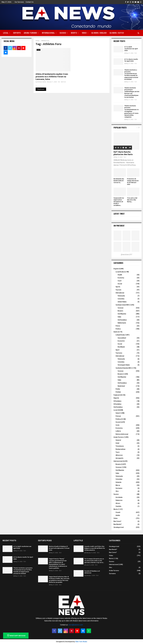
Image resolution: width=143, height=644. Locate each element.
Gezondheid (122, 338)
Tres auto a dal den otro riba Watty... (132, 200)
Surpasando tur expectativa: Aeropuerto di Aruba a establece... (119, 202)
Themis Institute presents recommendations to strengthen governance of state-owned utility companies (132, 111)
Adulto (118, 515)
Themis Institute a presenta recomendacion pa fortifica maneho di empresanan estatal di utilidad (131, 75)
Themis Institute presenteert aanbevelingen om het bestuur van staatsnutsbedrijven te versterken (132, 93)
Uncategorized (119, 527)
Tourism (118, 290)
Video (84, 33)
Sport (117, 350)
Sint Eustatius (122, 320)
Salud (118, 413)
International (120, 293)
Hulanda (118, 482)
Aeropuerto (119, 458)
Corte (117, 425)
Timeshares (120, 446)
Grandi (118, 512)
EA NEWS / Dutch (117, 33)
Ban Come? (117, 521)
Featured (117, 395)
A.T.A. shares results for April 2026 (131, 60)
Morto (74, 33)
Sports (118, 287)
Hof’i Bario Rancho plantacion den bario (123, 153)
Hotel (117, 443)
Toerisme (119, 353)
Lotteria (118, 431)
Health (120, 275)
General (118, 440)
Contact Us (30, 2)
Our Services (19, 2)
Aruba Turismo (30, 33)
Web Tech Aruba (81, 642)
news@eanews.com (76, 625)
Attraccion (119, 455)
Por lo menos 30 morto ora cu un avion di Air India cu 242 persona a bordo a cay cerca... (94, 561)
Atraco (118, 503)
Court (120, 281)
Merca (118, 485)
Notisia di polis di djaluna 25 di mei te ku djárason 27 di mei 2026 (59, 548)
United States (122, 302)
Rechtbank (121, 347)
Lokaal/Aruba (120, 335)
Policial (118, 416)
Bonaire (120, 311)
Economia (119, 428)
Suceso (63, 33)
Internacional (48, 33)
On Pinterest (119, 226)
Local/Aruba (120, 272)
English (116, 269)
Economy (121, 278)
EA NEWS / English (99, 33)
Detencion (119, 500)
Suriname (119, 488)
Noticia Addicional (122, 434)
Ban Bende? (118, 524)
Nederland (121, 386)
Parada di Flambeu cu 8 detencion (92, 572)
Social (120, 284)
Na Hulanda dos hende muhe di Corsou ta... (119, 181)
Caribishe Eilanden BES (123, 368)
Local (6, 33)
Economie (121, 341)
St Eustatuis (117, 401)
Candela (118, 506)
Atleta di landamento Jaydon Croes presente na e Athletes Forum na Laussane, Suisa (52, 77)
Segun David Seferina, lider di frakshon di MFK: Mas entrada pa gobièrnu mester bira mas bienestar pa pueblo (59, 580)
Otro (117, 491)
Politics (118, 329)
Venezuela (121, 296)
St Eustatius (117, 404)
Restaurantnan (121, 449)
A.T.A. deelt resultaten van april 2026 (131, 49)
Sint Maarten (122, 314)
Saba (119, 317)
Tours (118, 452)
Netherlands (122, 323)
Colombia (121, 299)
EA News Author (42, 82)
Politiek (118, 392)
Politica (118, 419)
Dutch (115, 332)
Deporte (17, 33)
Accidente (119, 497)
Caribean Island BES (122, 305)
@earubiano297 (127, 255)
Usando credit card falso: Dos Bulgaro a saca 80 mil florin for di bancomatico (95, 548)
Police (118, 326)
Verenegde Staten (124, 365)
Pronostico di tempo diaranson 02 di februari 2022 (133, 182)
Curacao (121, 308)
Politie (118, 389)
